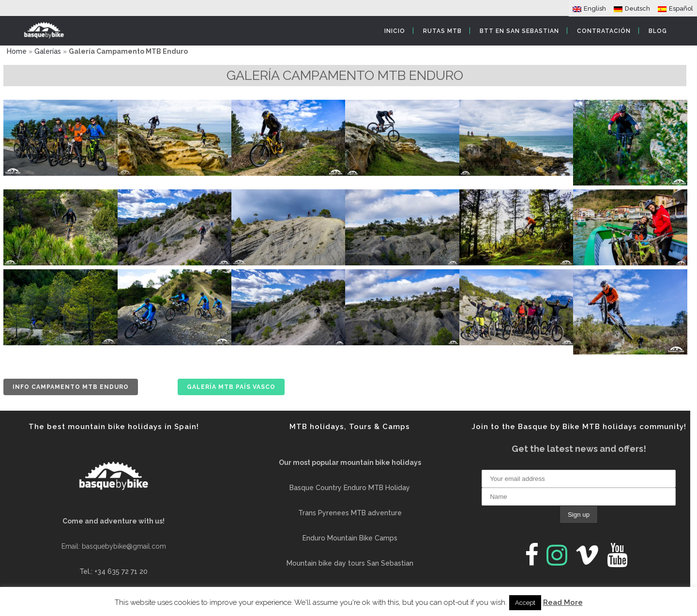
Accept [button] (525, 603)
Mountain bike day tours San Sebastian (350, 563)
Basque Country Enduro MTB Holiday (350, 488)
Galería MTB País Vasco (231, 387)
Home (17, 51)
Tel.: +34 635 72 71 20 (114, 571)
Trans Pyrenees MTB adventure (350, 513)
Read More (563, 602)
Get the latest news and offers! (579, 449)
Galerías (48, 51)
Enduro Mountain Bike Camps (350, 538)
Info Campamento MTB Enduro (71, 387)
